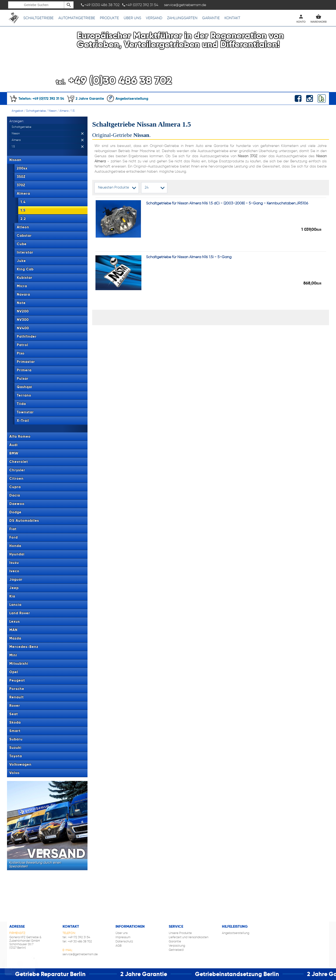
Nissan (53, 111)
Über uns (132, 18)
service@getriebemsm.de (80, 954)
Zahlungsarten (182, 18)
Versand (154, 18)
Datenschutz (124, 941)
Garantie (211, 18)
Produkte (109, 18)
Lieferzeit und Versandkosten (189, 937)
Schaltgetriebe (38, 18)
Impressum (123, 937)
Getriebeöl (176, 950)
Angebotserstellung (127, 98)
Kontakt (232, 18)
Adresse (17, 926)
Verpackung (177, 946)
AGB (119, 946)
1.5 (73, 111)
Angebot (17, 111)
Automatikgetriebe (77, 18)
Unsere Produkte (180, 933)
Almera (64, 111)
